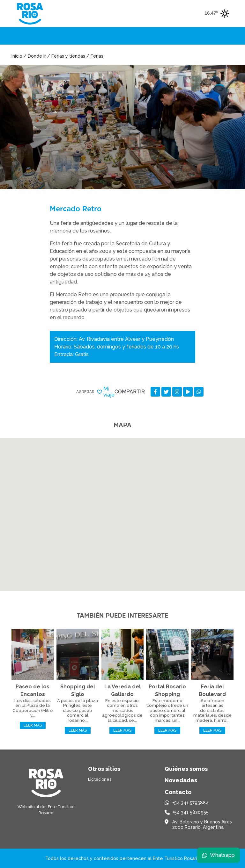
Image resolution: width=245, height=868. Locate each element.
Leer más (33, 725)
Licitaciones (100, 779)
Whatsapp (219, 855)
